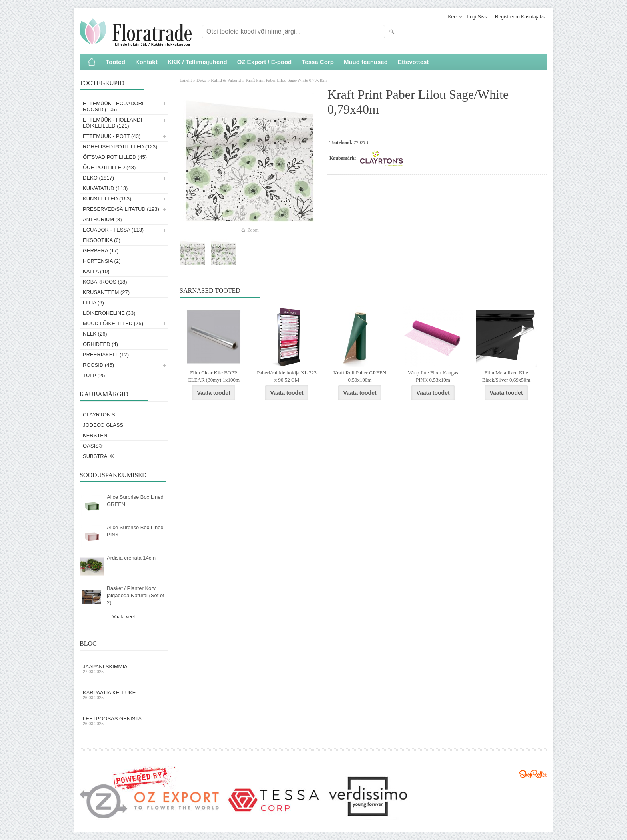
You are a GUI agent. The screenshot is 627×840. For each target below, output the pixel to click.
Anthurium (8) (102, 219)
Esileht (186, 80)
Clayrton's (99, 415)
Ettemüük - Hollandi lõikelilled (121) (112, 123)
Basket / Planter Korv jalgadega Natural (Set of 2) (136, 595)
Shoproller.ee (533, 774)
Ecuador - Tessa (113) (113, 230)
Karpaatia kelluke (124, 695)
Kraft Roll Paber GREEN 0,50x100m (360, 376)
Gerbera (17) (101, 251)
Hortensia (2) (102, 261)
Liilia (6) (93, 303)
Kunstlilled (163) (107, 199)
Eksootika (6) (102, 240)
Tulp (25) (95, 375)
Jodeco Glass (103, 425)
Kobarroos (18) (105, 282)
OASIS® (93, 446)
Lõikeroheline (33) (109, 313)
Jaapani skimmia (124, 669)
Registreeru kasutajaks (520, 17)
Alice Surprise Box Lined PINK (135, 531)
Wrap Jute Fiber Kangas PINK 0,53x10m (433, 376)
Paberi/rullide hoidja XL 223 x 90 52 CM (287, 376)
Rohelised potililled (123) (120, 147)
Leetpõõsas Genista (124, 721)
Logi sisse (478, 17)
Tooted (115, 62)
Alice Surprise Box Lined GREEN (135, 501)
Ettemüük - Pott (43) (112, 136)
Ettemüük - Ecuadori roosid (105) (113, 106)
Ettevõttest (413, 62)
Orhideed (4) (100, 344)
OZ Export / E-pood (265, 62)
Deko (201, 80)
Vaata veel (124, 617)
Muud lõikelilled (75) (113, 323)
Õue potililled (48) (109, 167)
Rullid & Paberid (226, 80)
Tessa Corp (318, 62)
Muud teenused (366, 62)
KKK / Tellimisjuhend (197, 62)
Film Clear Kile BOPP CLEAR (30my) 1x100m (214, 376)
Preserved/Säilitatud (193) (121, 209)
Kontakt (146, 62)
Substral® (98, 456)
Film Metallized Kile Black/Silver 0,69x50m (506, 376)
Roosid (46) (98, 365)
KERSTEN (95, 435)
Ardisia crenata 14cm (131, 558)
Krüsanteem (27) (106, 292)
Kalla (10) (96, 271)
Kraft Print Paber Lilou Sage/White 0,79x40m (286, 80)
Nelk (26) (95, 334)
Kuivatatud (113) (105, 188)
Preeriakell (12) (106, 355)
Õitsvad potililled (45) (115, 157)
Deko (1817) (98, 178)
